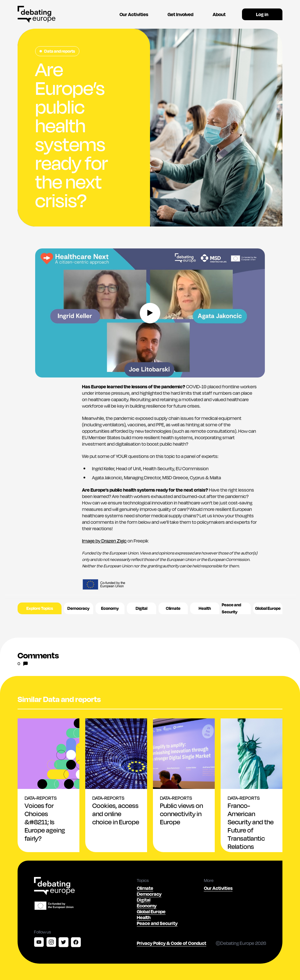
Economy (110, 608)
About (219, 14)
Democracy (79, 608)
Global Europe (268, 608)
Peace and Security (231, 608)
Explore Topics (40, 608)
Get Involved (180, 14)
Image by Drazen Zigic (104, 541)
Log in (262, 14)
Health (205, 608)
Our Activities (134, 14)
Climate (173, 608)
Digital (142, 608)
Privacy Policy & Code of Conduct (172, 943)
